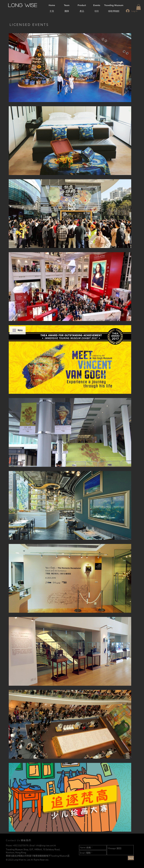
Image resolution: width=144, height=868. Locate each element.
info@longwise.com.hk (46, 845)
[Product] (82, 5)
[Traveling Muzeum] (114, 5)
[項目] (97, 11)
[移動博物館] (114, 11)
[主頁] (52, 11)
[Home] (52, 5)
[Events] (97, 5)
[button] (139, 7)
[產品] (82, 11)
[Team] (67, 5)
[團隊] (67, 11)
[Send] (131, 858)
